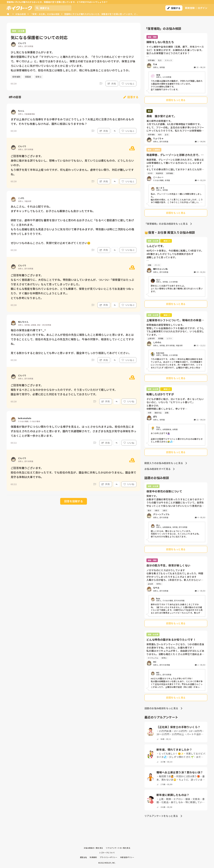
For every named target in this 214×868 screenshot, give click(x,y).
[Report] (101, 84)
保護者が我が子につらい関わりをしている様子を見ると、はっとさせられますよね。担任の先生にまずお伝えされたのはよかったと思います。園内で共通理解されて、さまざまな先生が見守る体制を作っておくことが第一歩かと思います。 (73, 431)
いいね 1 (128, 84)
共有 (112, 84)
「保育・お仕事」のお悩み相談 (45, 14)
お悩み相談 (21, 14)
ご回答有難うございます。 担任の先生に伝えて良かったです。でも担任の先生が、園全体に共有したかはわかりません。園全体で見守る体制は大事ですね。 (73, 472)
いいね (129, 401)
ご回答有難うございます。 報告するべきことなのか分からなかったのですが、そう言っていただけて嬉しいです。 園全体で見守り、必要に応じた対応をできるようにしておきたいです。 (64, 390)
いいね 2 (128, 250)
